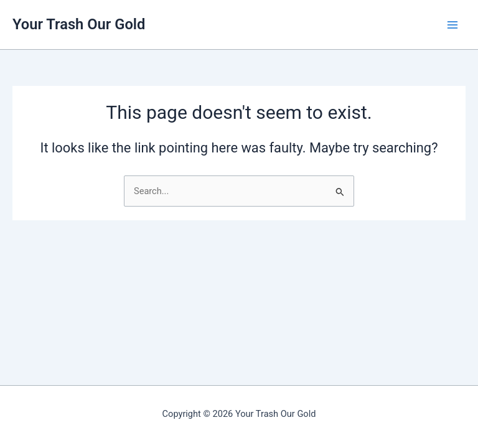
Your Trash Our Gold (79, 24)
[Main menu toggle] (452, 25)
